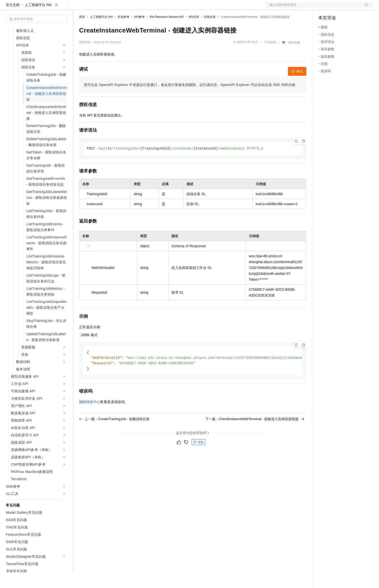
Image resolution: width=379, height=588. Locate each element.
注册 (347, 8)
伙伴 (132, 8)
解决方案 (79, 8)
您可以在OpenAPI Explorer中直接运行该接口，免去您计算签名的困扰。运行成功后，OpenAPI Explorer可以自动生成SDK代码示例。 (191, 100)
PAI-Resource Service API (167, 32)
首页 (82, 32)
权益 (94, 8)
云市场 (119, 8)
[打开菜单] (8, 8)
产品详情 (270, 58)
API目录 (194, 32)
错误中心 (93, 419)
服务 (144, 8)
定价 (105, 8)
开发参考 (123, 32)
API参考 (139, 32)
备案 (324, 8)
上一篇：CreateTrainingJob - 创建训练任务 (114, 436)
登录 (365, 8)
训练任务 (210, 32)
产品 (63, 8)
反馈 (198, 459)
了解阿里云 (161, 8)
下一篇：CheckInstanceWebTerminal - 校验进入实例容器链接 (255, 436)
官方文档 (13, 21)
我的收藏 (294, 58)
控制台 (335, 8)
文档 (313, 8)
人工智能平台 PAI (38, 21)
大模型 (50, 8)
